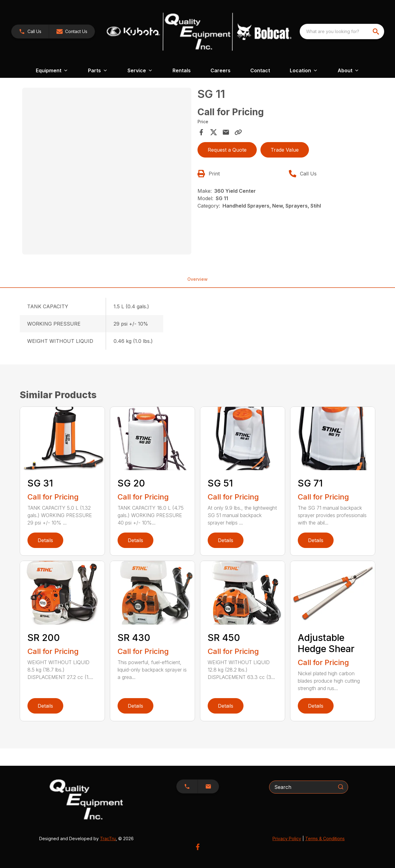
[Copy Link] (238, 132)
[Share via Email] (226, 132)
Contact (260, 70)
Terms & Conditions (325, 839)
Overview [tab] (197, 279)
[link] (30, 32)
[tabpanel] (107, 172)
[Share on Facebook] (201, 132)
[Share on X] (214, 132)
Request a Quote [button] (227, 150)
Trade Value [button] (285, 150)
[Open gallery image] (107, 171)
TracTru (108, 839)
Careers (220, 70)
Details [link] (45, 540)
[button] (72, 32)
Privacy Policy (287, 839)
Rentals (182, 70)
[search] (376, 32)
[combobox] (342, 32)
